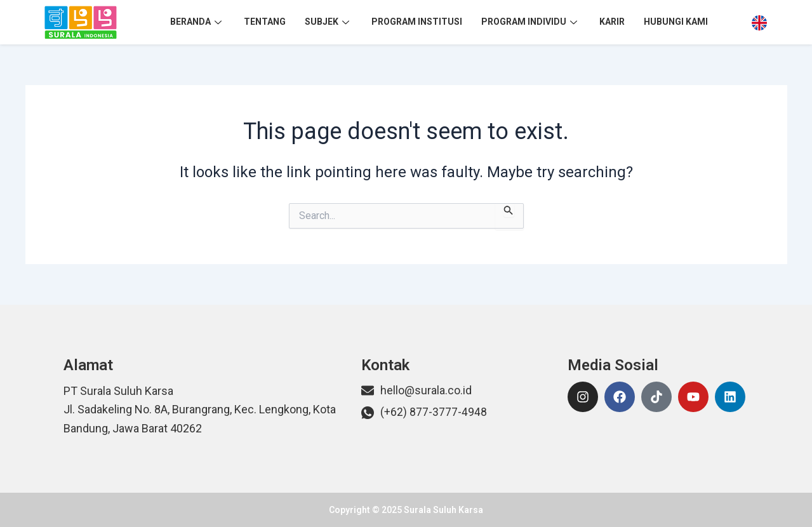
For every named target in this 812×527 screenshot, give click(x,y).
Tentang (265, 22)
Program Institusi (417, 22)
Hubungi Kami (676, 22)
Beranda (197, 22)
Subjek (329, 22)
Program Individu (531, 22)
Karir (612, 22)
